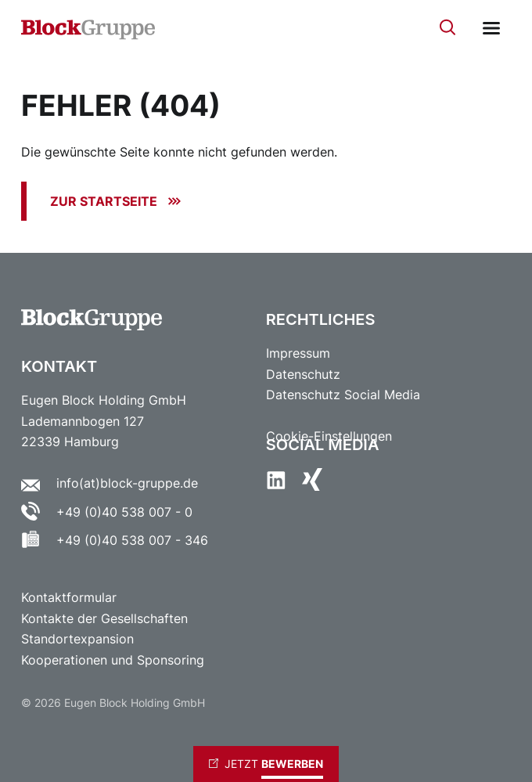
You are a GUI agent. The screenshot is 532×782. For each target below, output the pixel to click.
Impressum (298, 353)
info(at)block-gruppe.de (127, 484)
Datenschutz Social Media (343, 395)
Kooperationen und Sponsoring (113, 660)
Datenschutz (303, 374)
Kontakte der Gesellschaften (104, 618)
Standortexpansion (77, 640)
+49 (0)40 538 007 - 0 (124, 512)
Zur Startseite (104, 201)
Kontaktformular (71, 598)
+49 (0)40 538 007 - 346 (132, 541)
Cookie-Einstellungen (329, 437)
